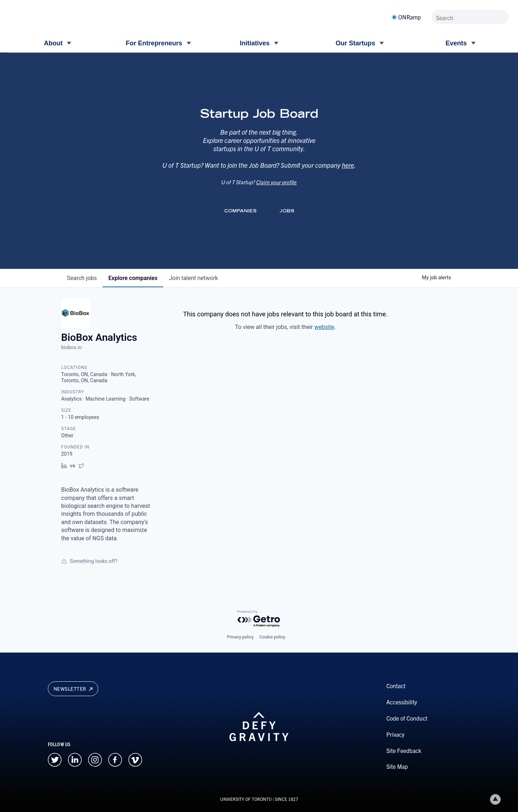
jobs (82, 278)
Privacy (395, 734)
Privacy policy (240, 637)
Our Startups (355, 43)
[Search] (470, 17)
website (324, 327)
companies (133, 278)
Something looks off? (89, 561)
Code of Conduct (407, 718)
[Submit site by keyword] (502, 17)
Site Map (397, 766)
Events (456, 43)
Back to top (497, 799)
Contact (396, 686)
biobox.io (71, 347)
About (53, 43)
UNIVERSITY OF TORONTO (246, 799)
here (348, 173)
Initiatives (255, 43)
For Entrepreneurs (154, 43)
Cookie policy (272, 637)
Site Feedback (404, 750)
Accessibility (402, 702)
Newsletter (73, 689)
